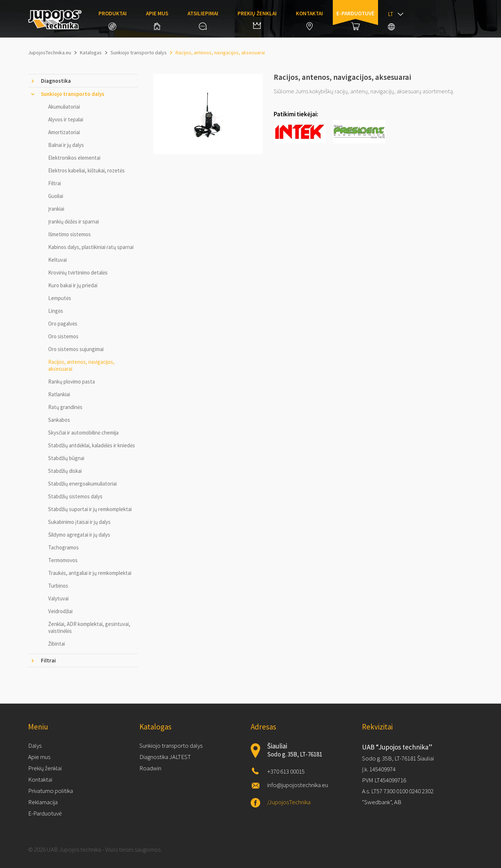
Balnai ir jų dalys (66, 145)
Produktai (113, 20)
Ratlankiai (59, 394)
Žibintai (57, 644)
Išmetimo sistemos (70, 234)
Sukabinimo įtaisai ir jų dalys (79, 522)
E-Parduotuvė (45, 813)
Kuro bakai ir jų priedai (73, 285)
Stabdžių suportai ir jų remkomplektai (90, 509)
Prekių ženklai (257, 19)
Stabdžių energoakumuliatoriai (82, 484)
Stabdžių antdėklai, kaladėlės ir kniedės (92, 445)
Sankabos (59, 420)
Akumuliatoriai (64, 107)
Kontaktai (309, 20)
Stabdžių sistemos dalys (75, 496)
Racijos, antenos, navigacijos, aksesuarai (81, 365)
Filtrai (55, 183)
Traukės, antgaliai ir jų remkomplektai (90, 573)
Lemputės (60, 298)
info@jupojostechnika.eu (298, 785)
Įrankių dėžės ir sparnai (74, 221)
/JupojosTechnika (289, 802)
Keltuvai (57, 260)
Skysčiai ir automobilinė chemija (83, 433)
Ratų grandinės (65, 407)
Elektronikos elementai (74, 158)
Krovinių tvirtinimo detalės (78, 273)
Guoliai (56, 196)
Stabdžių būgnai (66, 458)
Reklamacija (43, 802)
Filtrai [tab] (48, 660)
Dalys (35, 746)
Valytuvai (58, 598)
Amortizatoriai (64, 132)
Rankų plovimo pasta (72, 382)
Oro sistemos (63, 336)
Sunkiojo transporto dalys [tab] (73, 94)
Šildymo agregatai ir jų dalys (79, 535)
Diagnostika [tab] (56, 81)
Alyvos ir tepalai (66, 119)
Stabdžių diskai (65, 471)
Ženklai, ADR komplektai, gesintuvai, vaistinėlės (89, 627)
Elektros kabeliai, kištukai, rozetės (86, 170)
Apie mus (157, 20)
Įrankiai (56, 209)
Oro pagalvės (63, 324)
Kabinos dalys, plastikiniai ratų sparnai (91, 247)
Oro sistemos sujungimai (76, 349)
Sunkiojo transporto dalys (171, 746)
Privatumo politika (51, 791)
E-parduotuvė (355, 20)
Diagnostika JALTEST (165, 757)
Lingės (56, 311)
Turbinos (58, 586)
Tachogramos (63, 547)
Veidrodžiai (60, 611)
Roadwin (150, 768)
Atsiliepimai (203, 20)
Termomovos (63, 560)
